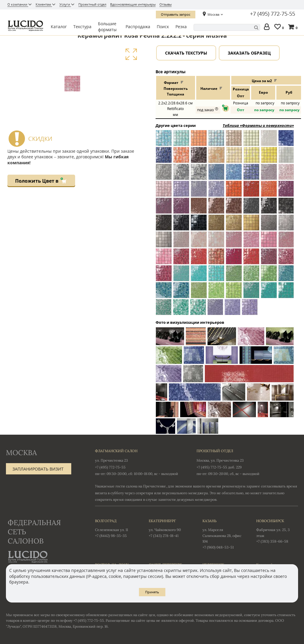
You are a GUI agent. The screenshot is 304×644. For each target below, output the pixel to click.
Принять (152, 592)
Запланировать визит (38, 469)
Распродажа (138, 27)
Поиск (163, 27)
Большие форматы (107, 27)
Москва (213, 14)
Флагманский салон (116, 451)
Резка (181, 27)
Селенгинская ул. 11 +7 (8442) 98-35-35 (116, 528)
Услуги (65, 4)
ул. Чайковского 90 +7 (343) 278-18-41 (170, 528)
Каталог (59, 27)
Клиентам (44, 4)
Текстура (82, 27)
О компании (18, 4)
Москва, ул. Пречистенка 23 (220, 460)
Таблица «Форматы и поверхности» (258, 125)
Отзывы (166, 4)
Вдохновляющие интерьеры (133, 4)
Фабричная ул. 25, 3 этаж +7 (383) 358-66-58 (277, 531)
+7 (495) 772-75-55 (273, 14)
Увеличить (131, 54)
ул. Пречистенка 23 (111, 460)
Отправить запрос (176, 14)
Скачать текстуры (186, 53)
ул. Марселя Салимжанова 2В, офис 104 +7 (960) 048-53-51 (223, 534)
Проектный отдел (92, 4)
